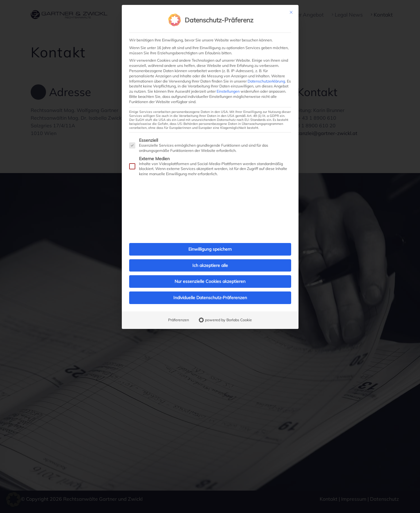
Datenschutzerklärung (266, 68)
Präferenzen (179, 307)
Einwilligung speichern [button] (210, 236)
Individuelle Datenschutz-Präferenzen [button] (210, 285)
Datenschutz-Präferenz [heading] (219, 7)
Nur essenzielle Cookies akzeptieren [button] (210, 269)
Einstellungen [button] (228, 78)
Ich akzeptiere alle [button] (210, 253)
